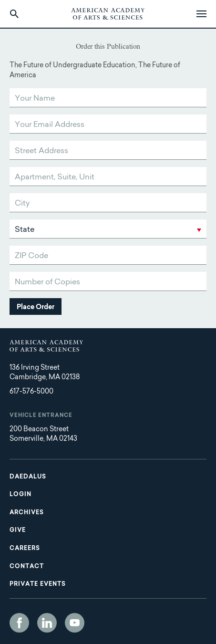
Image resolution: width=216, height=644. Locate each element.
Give (18, 530)
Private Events (38, 584)
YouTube (75, 623)
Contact (27, 567)
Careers (25, 549)
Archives (27, 513)
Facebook (19, 623)
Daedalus (28, 477)
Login (21, 495)
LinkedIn (47, 623)
